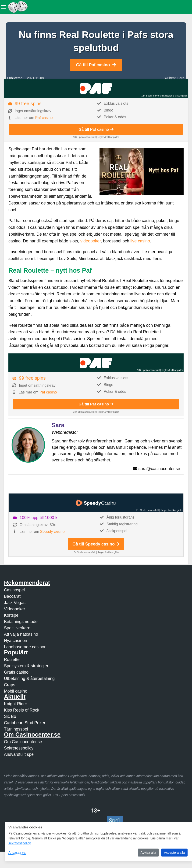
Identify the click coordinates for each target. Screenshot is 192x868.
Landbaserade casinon (25, 647)
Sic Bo (10, 716)
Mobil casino (16, 691)
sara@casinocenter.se (159, 469)
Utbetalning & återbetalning (29, 679)
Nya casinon (16, 641)
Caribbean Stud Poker (25, 723)
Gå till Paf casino (96, 65)
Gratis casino (16, 672)
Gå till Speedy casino (96, 544)
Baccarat (12, 596)
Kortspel (12, 615)
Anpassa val (17, 853)
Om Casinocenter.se (23, 742)
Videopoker (15, 609)
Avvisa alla (148, 853)
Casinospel (14, 590)
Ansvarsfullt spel (19, 754)
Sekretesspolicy (19, 748)
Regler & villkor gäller (176, 96)
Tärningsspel (16, 729)
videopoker (91, 241)
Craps (10, 685)
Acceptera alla (174, 853)
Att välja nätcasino (21, 634)
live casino (140, 241)
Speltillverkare (17, 628)
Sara (181, 78)
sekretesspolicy (20, 843)
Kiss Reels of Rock (22, 710)
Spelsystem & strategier (26, 666)
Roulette (12, 660)
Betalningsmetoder (21, 622)
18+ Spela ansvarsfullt (153, 96)
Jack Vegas (15, 603)
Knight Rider (16, 704)
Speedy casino (52, 532)
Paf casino (44, 118)
